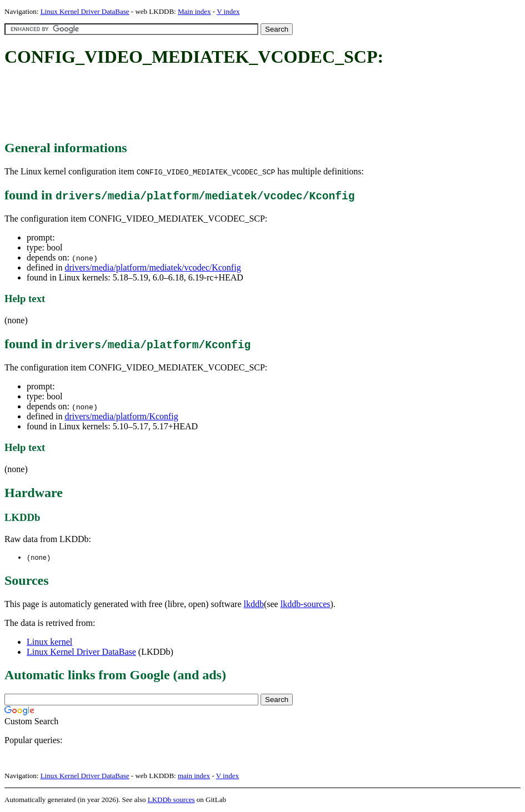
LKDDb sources (171, 800)
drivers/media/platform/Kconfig (121, 416)
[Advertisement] (207, 104)
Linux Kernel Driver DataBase (85, 11)
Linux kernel (49, 642)
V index (228, 11)
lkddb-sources (306, 605)
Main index (194, 11)
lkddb (254, 605)
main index (194, 776)
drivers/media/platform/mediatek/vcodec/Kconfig (152, 267)
